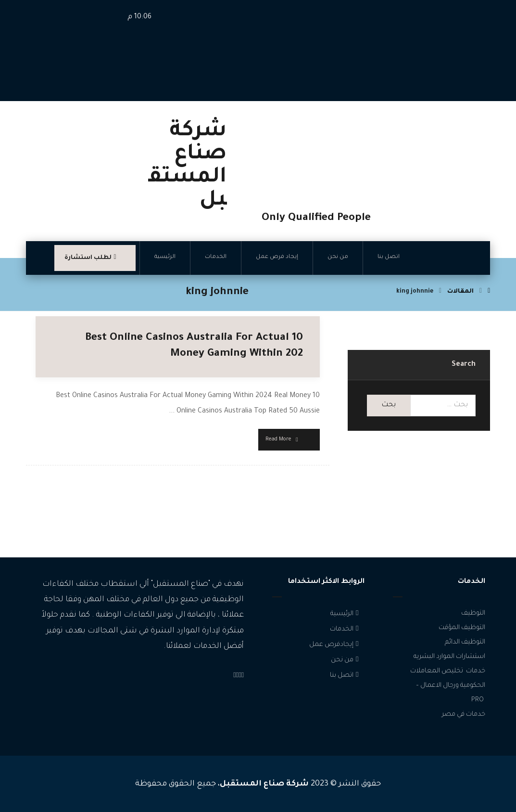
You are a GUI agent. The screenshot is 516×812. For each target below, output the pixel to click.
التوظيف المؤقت (462, 628)
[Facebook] (243, 676)
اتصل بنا (345, 676)
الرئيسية (346, 614)
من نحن (346, 660)
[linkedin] (234, 676)
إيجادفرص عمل (335, 645)
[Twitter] (237, 676)
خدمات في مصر (464, 715)
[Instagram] (240, 676)
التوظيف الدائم (465, 642)
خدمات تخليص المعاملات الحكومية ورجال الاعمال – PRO (448, 686)
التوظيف (473, 613)
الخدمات (345, 629)
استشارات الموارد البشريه (449, 657)
